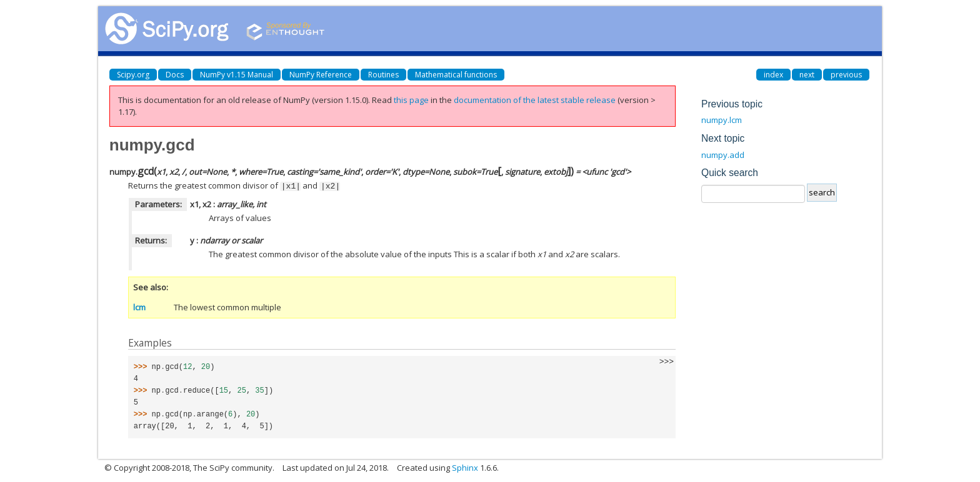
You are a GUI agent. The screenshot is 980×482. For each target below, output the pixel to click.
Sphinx (465, 467)
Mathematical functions (456, 75)
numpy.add (723, 155)
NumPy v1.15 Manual (237, 75)
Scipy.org (133, 75)
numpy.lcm (722, 120)
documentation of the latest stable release (535, 100)
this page (411, 100)
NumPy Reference (321, 75)
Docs (175, 75)
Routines (383, 75)
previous (846, 75)
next (807, 75)
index (773, 75)
